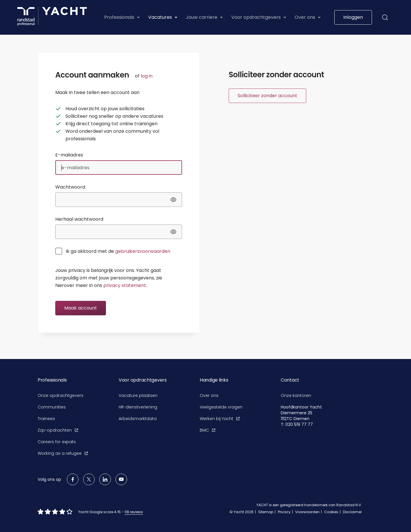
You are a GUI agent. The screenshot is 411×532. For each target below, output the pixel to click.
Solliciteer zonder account (267, 96)
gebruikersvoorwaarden (143, 251)
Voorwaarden (307, 512)
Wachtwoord (70, 187)
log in (147, 76)
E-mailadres (69, 155)
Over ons (209, 395)
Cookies (331, 512)
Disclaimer (352, 512)
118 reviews (134, 512)
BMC (208, 430)
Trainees (46, 419)
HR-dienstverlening (138, 407)
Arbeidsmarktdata (138, 419)
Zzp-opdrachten (58, 430)
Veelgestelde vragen (221, 407)
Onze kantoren (296, 395)
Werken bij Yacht (220, 419)
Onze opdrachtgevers (60, 395)
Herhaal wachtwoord (79, 219)
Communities (52, 407)
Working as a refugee (63, 453)
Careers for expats (57, 442)
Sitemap (266, 512)
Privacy (284, 512)
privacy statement (125, 285)
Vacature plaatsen (138, 395)
